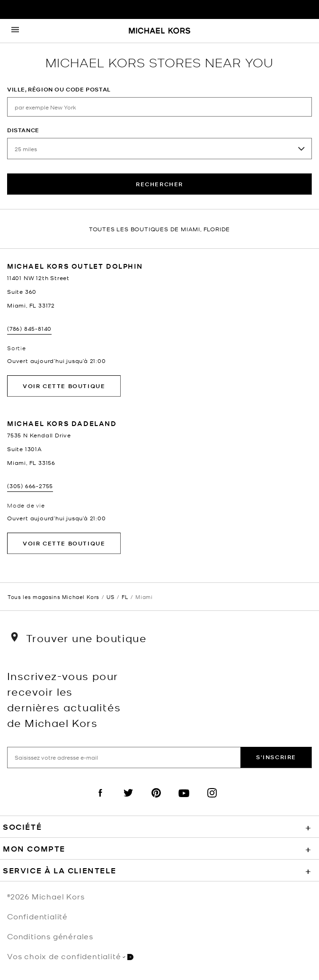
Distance (23, 130)
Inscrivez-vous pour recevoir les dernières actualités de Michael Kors (64, 699)
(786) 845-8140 (29, 328)
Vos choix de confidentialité (70, 956)
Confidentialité (37, 916)
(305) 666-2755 (30, 486)
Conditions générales (50, 936)
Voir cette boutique (64, 386)
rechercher (159, 184)
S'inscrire (276, 757)
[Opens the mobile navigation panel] (15, 31)
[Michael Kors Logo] (159, 31)
